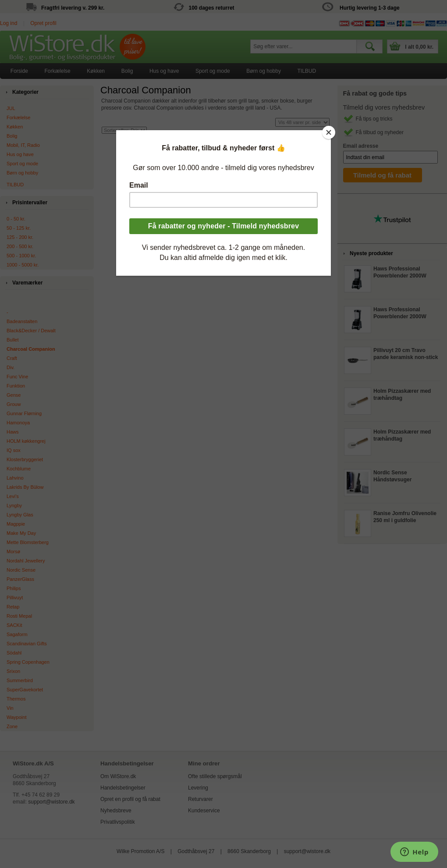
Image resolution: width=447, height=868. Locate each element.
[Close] (329, 132)
